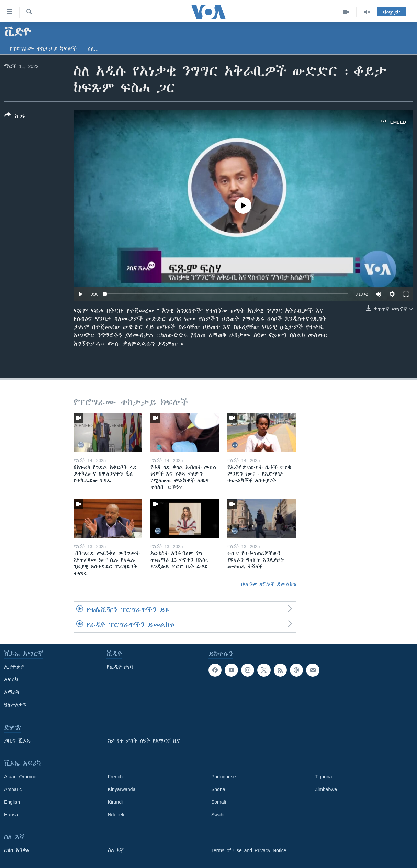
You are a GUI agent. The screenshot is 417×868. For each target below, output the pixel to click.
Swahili (219, 815)
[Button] (15, 117)
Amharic (13, 789)
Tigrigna (324, 777)
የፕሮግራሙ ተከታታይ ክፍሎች (43, 49)
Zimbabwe (326, 789)
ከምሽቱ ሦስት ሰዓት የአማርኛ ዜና (144, 741)
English (12, 802)
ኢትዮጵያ (14, 667)
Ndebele (117, 815)
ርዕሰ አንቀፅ (16, 850)
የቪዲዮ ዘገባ (120, 667)
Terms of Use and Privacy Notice (249, 850)
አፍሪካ (11, 680)
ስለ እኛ (116, 850)
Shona (218, 789)
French (115, 777)
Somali (219, 802)
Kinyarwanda (122, 789)
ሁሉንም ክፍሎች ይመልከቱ (269, 584)
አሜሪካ (12, 692)
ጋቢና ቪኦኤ (17, 741)
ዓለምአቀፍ (15, 705)
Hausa (11, 815)
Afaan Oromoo (20, 777)
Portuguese (224, 777)
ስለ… (93, 49)
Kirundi (115, 802)
